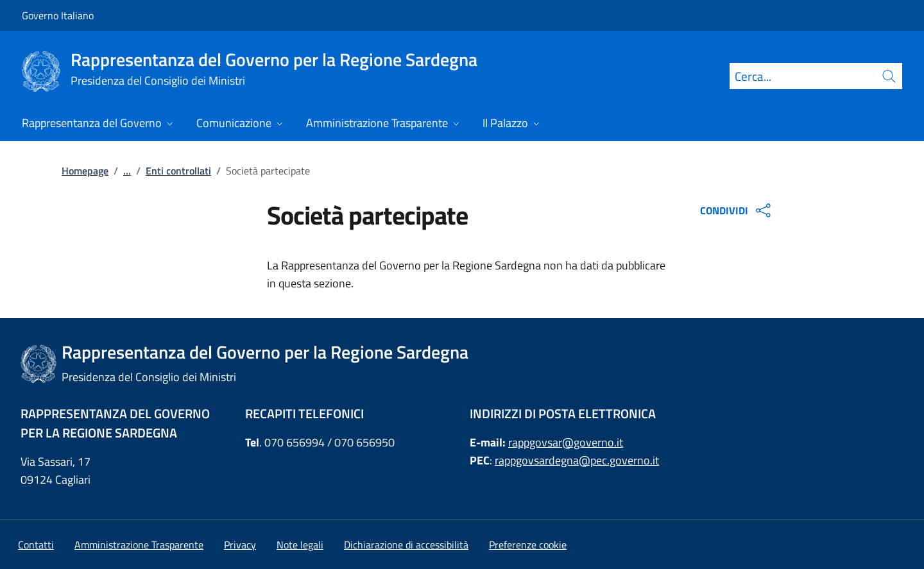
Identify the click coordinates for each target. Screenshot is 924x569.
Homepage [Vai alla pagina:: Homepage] (85, 171)
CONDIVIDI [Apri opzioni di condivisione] (737, 210)
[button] (528, 545)
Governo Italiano (58, 15)
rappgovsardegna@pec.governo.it (577, 460)
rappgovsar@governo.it (566, 442)
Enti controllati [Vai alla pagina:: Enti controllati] (178, 171)
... (127, 171)
